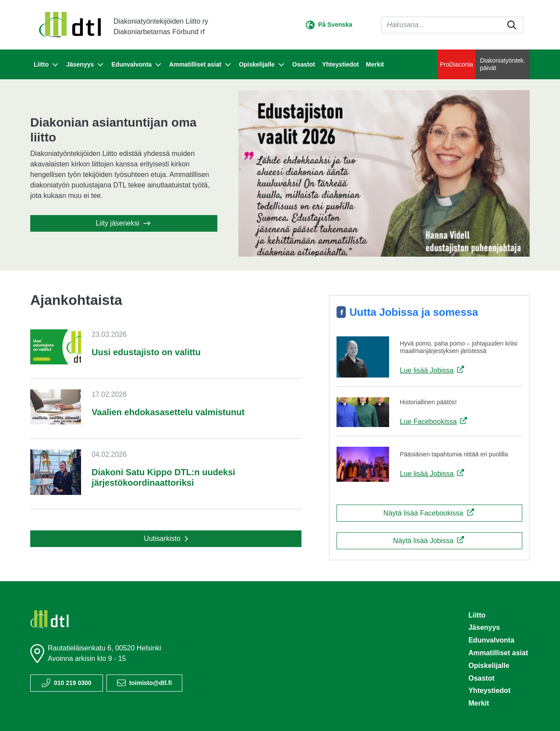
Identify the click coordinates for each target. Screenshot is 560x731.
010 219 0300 (73, 683)
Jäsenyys (484, 627)
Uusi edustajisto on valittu (146, 352)
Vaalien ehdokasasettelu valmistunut (168, 412)
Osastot (304, 64)
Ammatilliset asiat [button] (200, 65)
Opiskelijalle (489, 666)
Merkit (375, 64)
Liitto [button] (46, 65)
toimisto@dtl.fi (151, 683)
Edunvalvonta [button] (137, 65)
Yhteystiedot (340, 64)
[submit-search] (512, 25)
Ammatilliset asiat (498, 653)
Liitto (477, 615)
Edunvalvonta (491, 640)
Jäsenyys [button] (85, 65)
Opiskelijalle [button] (262, 65)
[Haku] (452, 25)
